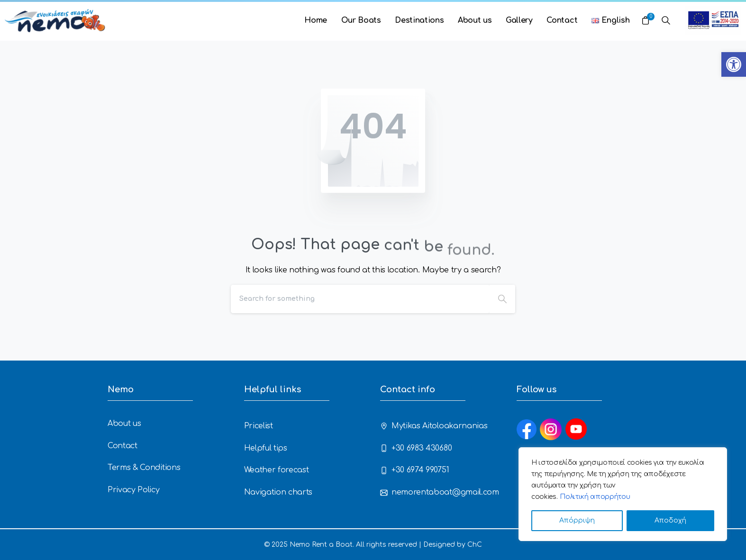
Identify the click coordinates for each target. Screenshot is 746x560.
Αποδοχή (670, 520)
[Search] (360, 299)
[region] (623, 494)
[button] (734, 64)
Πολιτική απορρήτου (595, 497)
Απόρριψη (577, 520)
